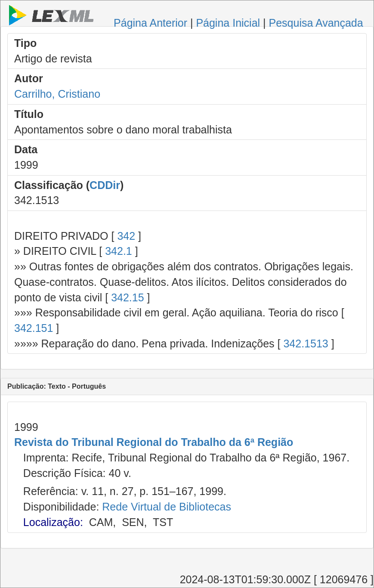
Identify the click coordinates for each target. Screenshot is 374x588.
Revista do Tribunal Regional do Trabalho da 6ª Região (154, 442)
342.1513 (306, 344)
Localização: (53, 522)
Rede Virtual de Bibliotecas (167, 507)
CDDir (105, 185)
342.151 (34, 328)
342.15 (127, 297)
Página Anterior (150, 23)
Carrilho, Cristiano (57, 94)
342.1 (119, 251)
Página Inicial (228, 23)
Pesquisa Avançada (316, 23)
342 (126, 236)
